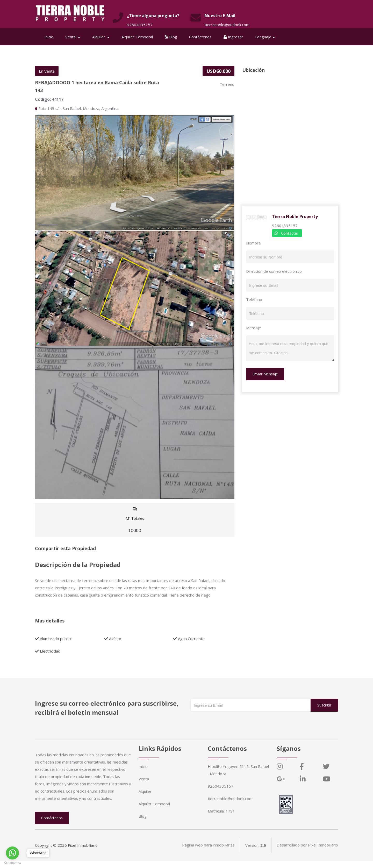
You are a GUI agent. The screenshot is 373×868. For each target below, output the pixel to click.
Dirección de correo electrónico (274, 271)
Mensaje (254, 328)
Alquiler (145, 791)
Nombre (253, 243)
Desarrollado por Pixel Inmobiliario (307, 852)
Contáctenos (201, 37)
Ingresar (234, 37)
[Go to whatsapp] (12, 853)
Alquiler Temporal (137, 37)
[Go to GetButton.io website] (12, 863)
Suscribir (324, 705)
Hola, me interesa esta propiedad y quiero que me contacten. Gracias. (290, 348)
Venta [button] (71, 37)
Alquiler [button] (99, 37)
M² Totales (135, 520)
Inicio (49, 37)
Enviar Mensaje (265, 374)
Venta (144, 779)
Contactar (290, 233)
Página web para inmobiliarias (208, 852)
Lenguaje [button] (264, 37)
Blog (171, 37)
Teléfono (254, 299)
